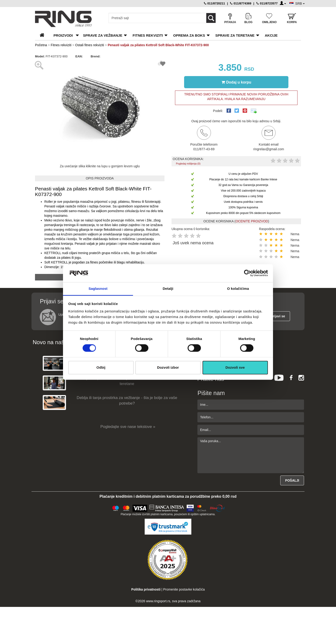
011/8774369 (241, 3)
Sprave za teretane (235, 35)
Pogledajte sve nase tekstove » (128, 427)
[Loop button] (211, 18)
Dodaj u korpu (236, 82)
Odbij (101, 367)
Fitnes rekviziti (148, 35)
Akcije (271, 35)
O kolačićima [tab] (238, 289)
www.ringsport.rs (158, 601)
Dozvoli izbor (168, 367)
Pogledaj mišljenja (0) (188, 164)
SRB (300, 3)
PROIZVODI (63, 35)
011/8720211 (215, 3)
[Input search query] (155, 18)
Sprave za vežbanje (103, 35)
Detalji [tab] (168, 289)
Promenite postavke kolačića (184, 589)
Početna (41, 45)
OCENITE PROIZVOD (252, 221)
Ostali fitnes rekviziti (90, 45)
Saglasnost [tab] (98, 289)
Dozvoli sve (235, 367)
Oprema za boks (189, 35)
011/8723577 (267, 3)
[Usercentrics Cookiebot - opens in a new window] (247, 273)
